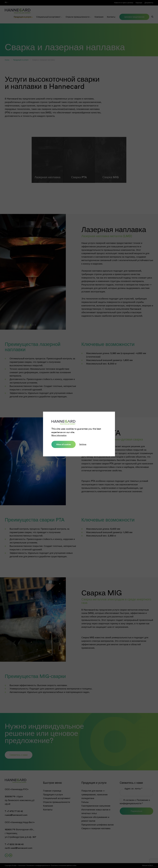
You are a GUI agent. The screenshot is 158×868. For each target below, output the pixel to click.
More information (59, 435)
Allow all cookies (64, 444)
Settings (83, 444)
